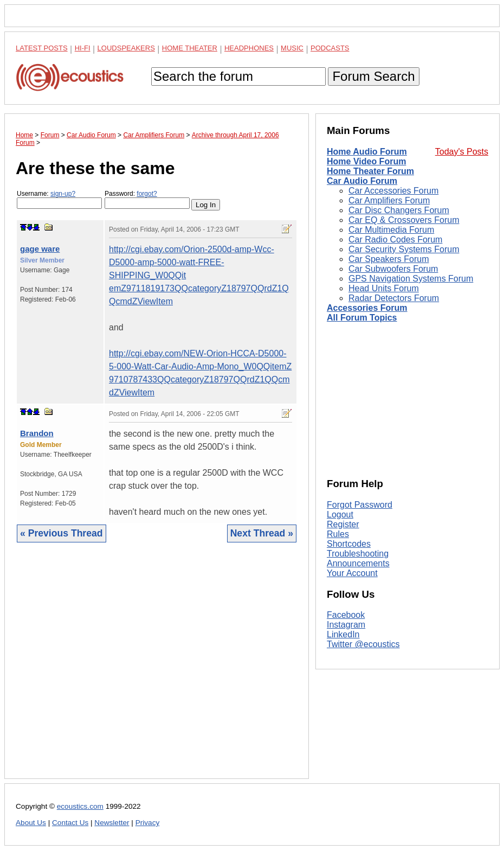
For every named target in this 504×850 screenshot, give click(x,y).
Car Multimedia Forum (391, 230)
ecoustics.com (80, 806)
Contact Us (70, 823)
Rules (338, 534)
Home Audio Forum (367, 152)
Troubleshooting (358, 554)
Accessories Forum (367, 308)
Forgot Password (360, 505)
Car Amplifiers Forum (389, 200)
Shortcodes (349, 544)
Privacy (148, 823)
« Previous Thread (62, 533)
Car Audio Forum (362, 181)
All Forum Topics (362, 318)
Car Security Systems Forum (404, 249)
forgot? (147, 194)
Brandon (37, 433)
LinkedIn (343, 634)
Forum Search (373, 76)
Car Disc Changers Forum (399, 210)
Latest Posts (42, 48)
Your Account (352, 573)
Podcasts (330, 48)
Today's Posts (462, 152)
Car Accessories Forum (393, 191)
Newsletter (112, 823)
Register (343, 524)
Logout (340, 515)
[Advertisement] (157, 669)
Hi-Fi (83, 48)
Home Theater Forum (370, 171)
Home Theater (190, 48)
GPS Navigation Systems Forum (411, 279)
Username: (59, 199)
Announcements (358, 563)
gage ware (40, 249)
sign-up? (63, 194)
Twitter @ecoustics (363, 644)
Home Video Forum (366, 161)
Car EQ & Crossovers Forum (404, 220)
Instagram (346, 625)
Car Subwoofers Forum (393, 269)
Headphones (249, 48)
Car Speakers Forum (389, 259)
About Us (31, 823)
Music (292, 48)
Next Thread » (262, 533)
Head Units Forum (384, 288)
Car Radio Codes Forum (395, 239)
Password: (147, 199)
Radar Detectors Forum (394, 298)
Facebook (346, 615)
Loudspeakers (126, 48)
